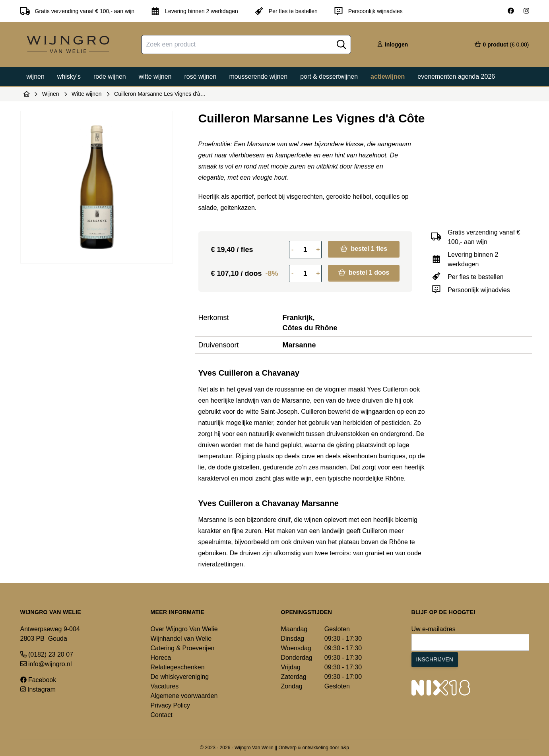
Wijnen (36, 77)
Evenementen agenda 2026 (456, 77)
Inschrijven (435, 659)
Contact (162, 715)
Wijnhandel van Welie (181, 639)
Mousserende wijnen (258, 77)
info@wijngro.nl (46, 664)
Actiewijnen (388, 77)
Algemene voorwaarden (184, 696)
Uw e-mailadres (434, 629)
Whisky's (69, 77)
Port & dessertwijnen (329, 77)
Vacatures (165, 686)
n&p (345, 748)
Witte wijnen (155, 77)
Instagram (38, 689)
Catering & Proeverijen (183, 648)
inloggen (392, 45)
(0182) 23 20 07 (47, 654)
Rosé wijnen (200, 77)
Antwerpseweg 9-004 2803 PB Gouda (50, 634)
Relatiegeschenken (178, 667)
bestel (364, 249)
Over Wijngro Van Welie (184, 629)
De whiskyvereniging (180, 677)
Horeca (161, 658)
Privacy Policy (171, 705)
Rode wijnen (110, 77)
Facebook (38, 680)
